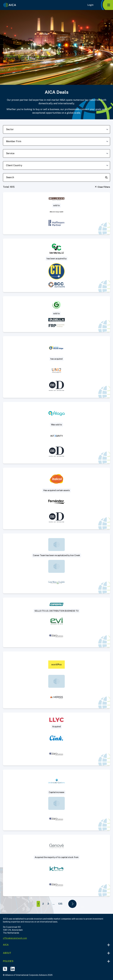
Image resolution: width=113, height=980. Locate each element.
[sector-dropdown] (56, 129)
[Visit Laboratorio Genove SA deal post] (56, 865)
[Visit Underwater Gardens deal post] (56, 800)
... (54, 904)
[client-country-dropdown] (56, 165)
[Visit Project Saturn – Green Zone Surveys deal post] (56, 314)
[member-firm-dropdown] (56, 141)
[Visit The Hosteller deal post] (56, 680)
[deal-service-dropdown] (56, 153)
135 (60, 904)
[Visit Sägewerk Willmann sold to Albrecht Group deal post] (56, 213)
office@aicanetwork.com (15, 938)
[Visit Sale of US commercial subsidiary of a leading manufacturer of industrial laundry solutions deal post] (56, 622)
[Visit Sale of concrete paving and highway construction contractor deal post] (56, 265)
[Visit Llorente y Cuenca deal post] (56, 739)
